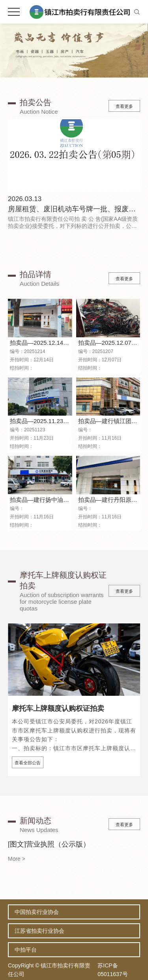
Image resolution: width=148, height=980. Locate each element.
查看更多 (124, 106)
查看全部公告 (28, 763)
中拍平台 (26, 950)
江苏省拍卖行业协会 (39, 931)
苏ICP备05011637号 (112, 970)
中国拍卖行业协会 (37, 912)
